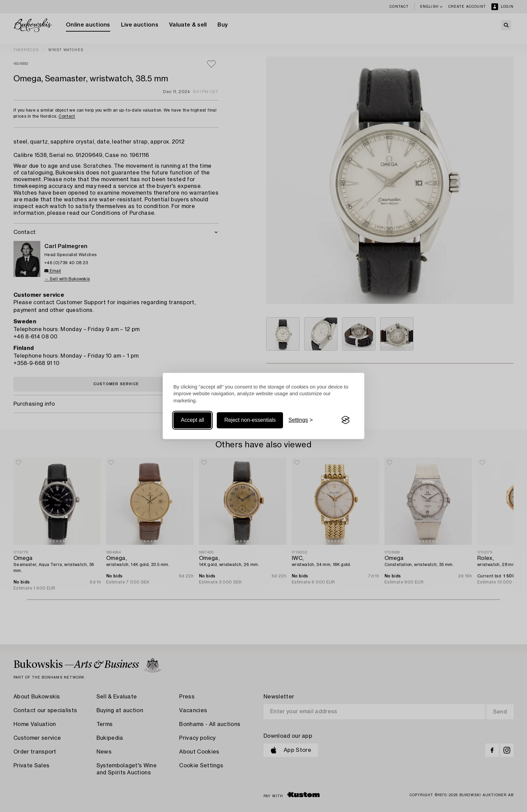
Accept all (192, 420)
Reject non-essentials (250, 420)
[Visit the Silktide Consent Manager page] (346, 420)
